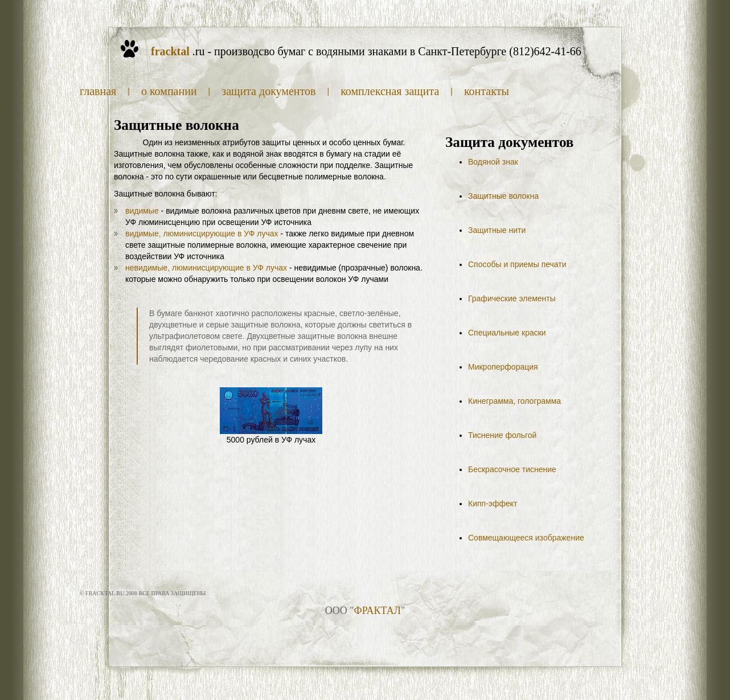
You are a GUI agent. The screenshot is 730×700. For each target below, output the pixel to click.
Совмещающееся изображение (526, 538)
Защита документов (268, 91)
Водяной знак (493, 162)
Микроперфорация (503, 367)
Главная (98, 91)
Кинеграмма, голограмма (514, 401)
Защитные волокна (503, 196)
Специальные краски (507, 333)
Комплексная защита (390, 91)
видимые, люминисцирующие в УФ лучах (202, 234)
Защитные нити (497, 230)
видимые (142, 211)
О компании (169, 91)
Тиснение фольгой (502, 435)
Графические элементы (512, 298)
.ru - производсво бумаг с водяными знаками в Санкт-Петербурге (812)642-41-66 (366, 51)
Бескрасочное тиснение (512, 469)
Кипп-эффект (493, 503)
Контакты (487, 91)
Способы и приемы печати (517, 264)
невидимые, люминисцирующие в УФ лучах (206, 268)
